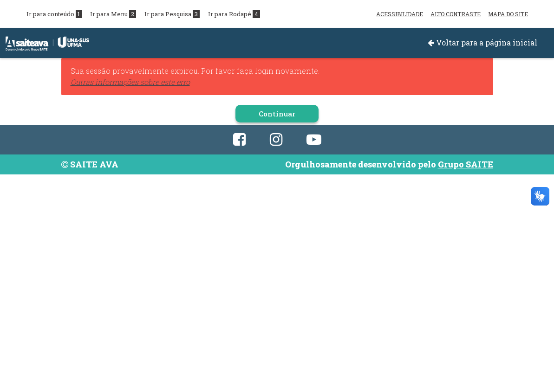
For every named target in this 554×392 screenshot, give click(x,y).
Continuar (277, 114)
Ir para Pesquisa (172, 14)
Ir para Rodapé (234, 14)
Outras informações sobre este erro (130, 82)
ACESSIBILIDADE (400, 14)
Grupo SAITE (466, 164)
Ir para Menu (113, 14)
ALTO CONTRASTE (456, 14)
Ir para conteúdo (54, 14)
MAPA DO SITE (508, 14)
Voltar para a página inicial (482, 42)
